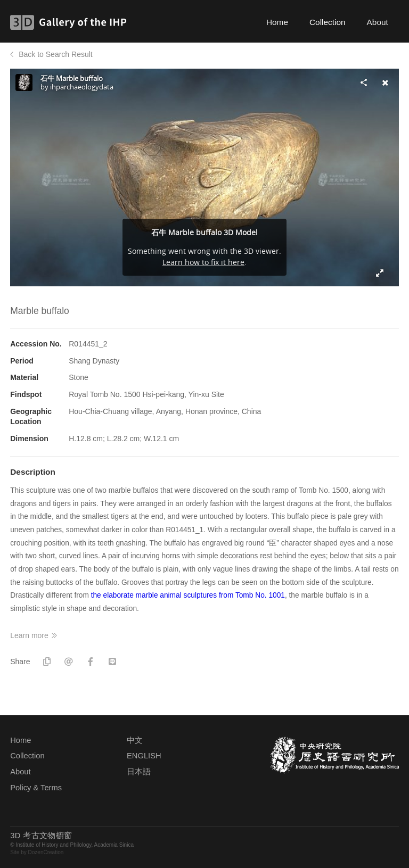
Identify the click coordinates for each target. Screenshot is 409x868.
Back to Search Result (56, 54)
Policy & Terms (36, 788)
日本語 (139, 772)
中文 (135, 740)
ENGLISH (144, 756)
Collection (328, 22)
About (378, 22)
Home (277, 22)
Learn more (29, 635)
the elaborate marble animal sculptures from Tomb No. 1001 (188, 595)
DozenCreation (46, 852)
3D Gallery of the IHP (72, 22)
